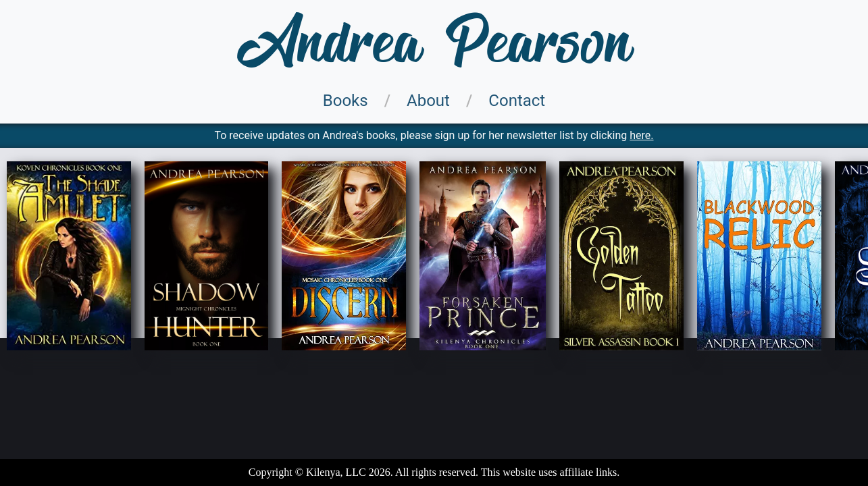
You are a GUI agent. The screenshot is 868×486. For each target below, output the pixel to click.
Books (346, 101)
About (428, 101)
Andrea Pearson (434, 44)
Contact (517, 101)
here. (641, 135)
